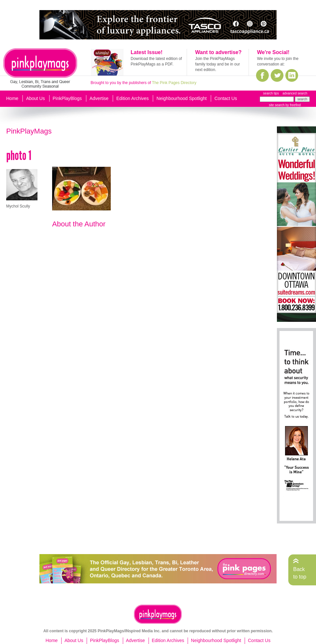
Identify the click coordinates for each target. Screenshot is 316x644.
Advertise (99, 98)
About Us (36, 98)
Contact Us (226, 98)
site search (277, 105)
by (293, 105)
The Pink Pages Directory (174, 83)
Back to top (300, 573)
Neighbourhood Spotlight (181, 98)
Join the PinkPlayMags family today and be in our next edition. (217, 64)
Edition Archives (133, 98)
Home (12, 98)
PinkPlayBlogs (67, 98)
